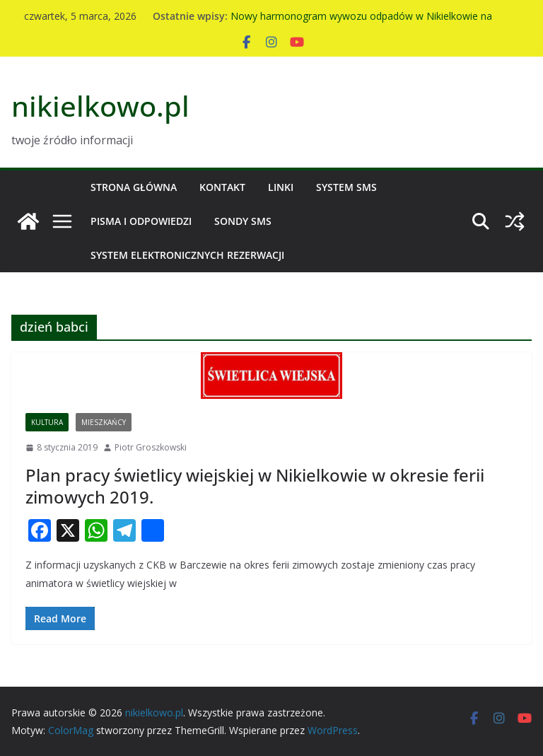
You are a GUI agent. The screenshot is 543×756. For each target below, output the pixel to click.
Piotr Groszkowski (151, 447)
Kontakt (222, 187)
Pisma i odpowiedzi (141, 221)
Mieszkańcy (104, 422)
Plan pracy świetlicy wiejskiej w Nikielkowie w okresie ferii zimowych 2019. (255, 486)
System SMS (346, 187)
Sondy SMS (243, 221)
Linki (281, 187)
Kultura (47, 422)
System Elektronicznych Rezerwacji (187, 255)
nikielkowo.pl (100, 106)
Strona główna (134, 187)
